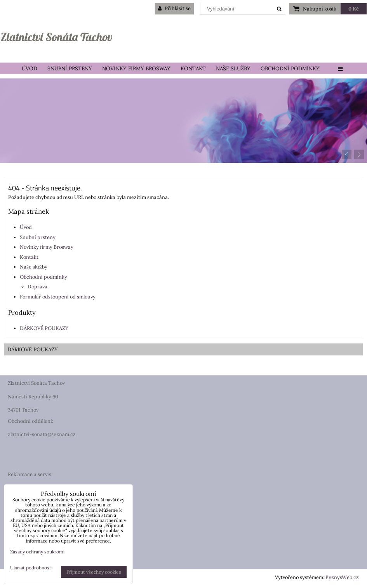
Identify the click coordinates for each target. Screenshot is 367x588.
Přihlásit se (174, 8)
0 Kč (354, 9)
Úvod (30, 68)
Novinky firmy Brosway (136, 68)
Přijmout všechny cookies (94, 572)
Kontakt (193, 68)
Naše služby (233, 68)
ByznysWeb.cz (342, 577)
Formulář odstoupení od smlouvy (58, 297)
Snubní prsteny (70, 68)
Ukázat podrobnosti (31, 568)
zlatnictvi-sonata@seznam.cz (42, 434)
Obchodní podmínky (290, 68)
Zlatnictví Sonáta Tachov (56, 37)
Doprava (37, 287)
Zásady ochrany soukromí (37, 552)
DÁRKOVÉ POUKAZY (44, 328)
